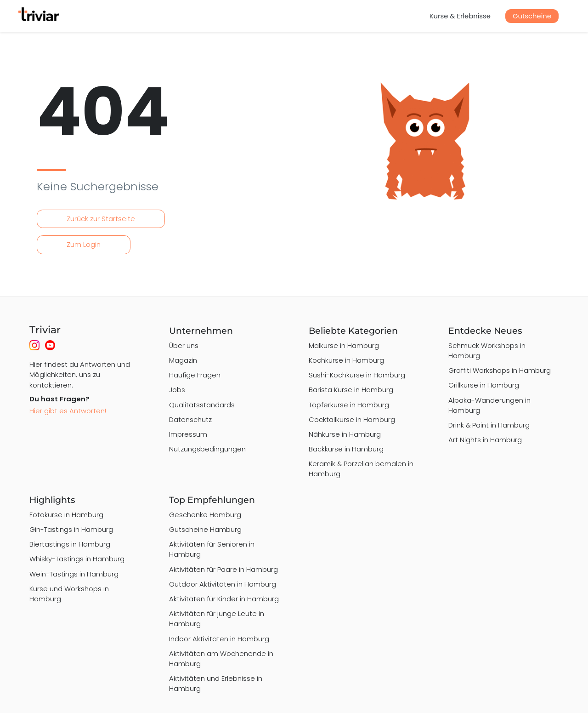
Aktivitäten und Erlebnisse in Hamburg (216, 683)
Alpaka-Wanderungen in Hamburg (489, 405)
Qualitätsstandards (202, 405)
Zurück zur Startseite (101, 219)
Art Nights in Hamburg (485, 440)
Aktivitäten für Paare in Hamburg (223, 569)
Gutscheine (532, 16)
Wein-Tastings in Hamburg (74, 574)
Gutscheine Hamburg (205, 529)
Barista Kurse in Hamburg (351, 390)
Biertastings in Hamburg (70, 544)
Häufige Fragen (195, 375)
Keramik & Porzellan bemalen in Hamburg (361, 469)
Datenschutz (190, 419)
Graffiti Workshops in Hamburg (500, 370)
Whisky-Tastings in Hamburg (77, 559)
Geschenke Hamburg (205, 515)
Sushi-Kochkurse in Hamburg (357, 375)
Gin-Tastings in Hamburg (71, 529)
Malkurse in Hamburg (344, 345)
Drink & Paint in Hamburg (489, 425)
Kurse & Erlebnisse (460, 16)
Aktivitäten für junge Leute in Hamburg (217, 619)
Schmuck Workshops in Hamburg (487, 351)
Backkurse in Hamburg (346, 449)
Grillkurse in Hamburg (484, 385)
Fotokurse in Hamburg (66, 515)
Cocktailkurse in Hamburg (352, 419)
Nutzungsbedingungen (207, 449)
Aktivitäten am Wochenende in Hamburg (221, 659)
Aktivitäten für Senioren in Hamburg (212, 549)
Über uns (184, 345)
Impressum (188, 434)
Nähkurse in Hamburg (345, 434)
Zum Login (84, 244)
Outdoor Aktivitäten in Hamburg (223, 584)
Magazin (183, 360)
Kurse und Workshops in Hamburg (69, 594)
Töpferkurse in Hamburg (349, 405)
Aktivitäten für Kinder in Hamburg (224, 599)
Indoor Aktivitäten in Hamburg (219, 639)
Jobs (177, 390)
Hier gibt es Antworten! (68, 411)
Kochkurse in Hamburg (346, 360)
